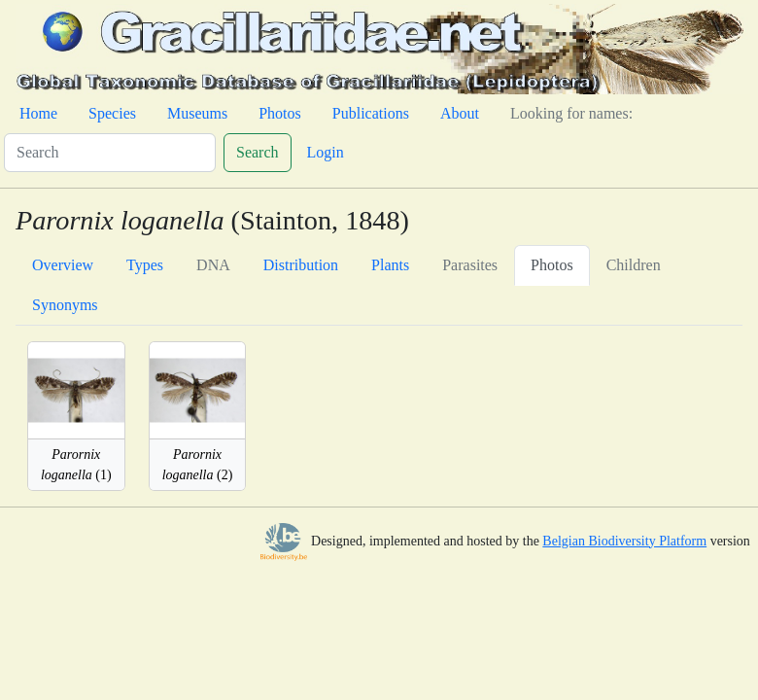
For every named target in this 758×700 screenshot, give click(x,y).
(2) (198, 465)
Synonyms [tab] (65, 305)
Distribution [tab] (301, 265)
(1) (76, 465)
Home (38, 113)
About (460, 113)
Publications (371, 113)
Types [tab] (145, 265)
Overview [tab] (63, 265)
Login (326, 152)
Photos (280, 113)
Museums (197, 113)
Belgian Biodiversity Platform (624, 541)
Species (112, 113)
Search (258, 152)
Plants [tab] (390, 265)
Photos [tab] (552, 265)
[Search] (110, 153)
